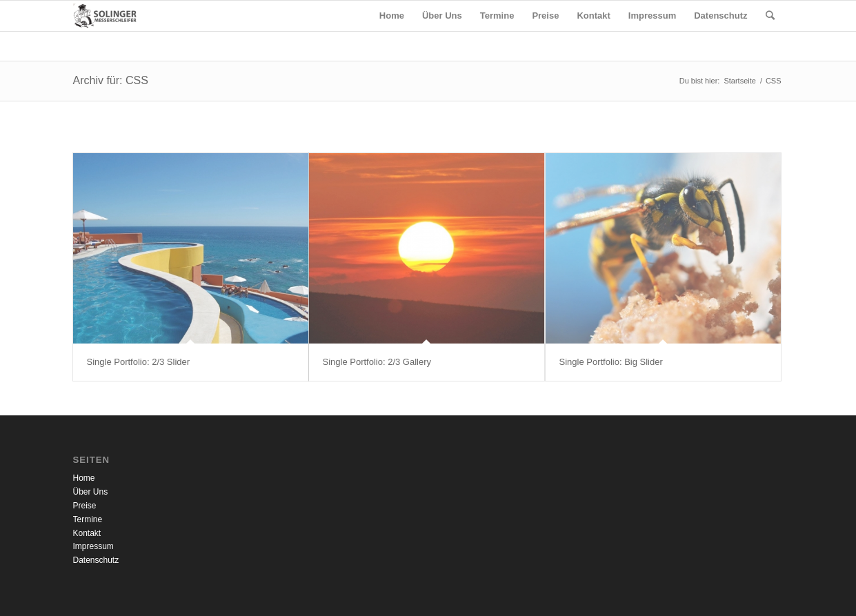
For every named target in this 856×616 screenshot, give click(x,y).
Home (84, 478)
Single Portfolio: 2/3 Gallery (377, 362)
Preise (85, 506)
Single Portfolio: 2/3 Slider (139, 362)
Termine (88, 519)
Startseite (739, 81)
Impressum (93, 546)
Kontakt (87, 533)
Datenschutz (96, 560)
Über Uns (91, 492)
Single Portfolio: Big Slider (611, 362)
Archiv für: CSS (111, 80)
